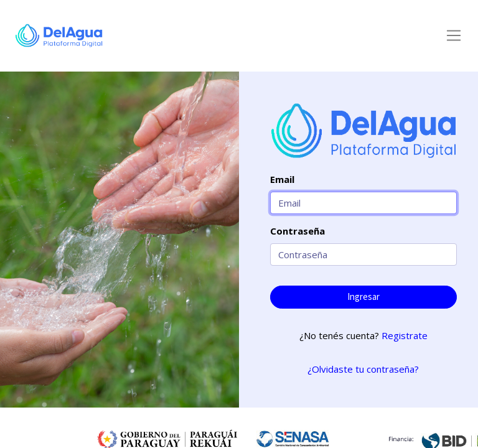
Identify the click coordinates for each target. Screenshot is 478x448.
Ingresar (363, 296)
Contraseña (298, 231)
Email (282, 179)
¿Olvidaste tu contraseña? (363, 369)
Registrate (405, 335)
